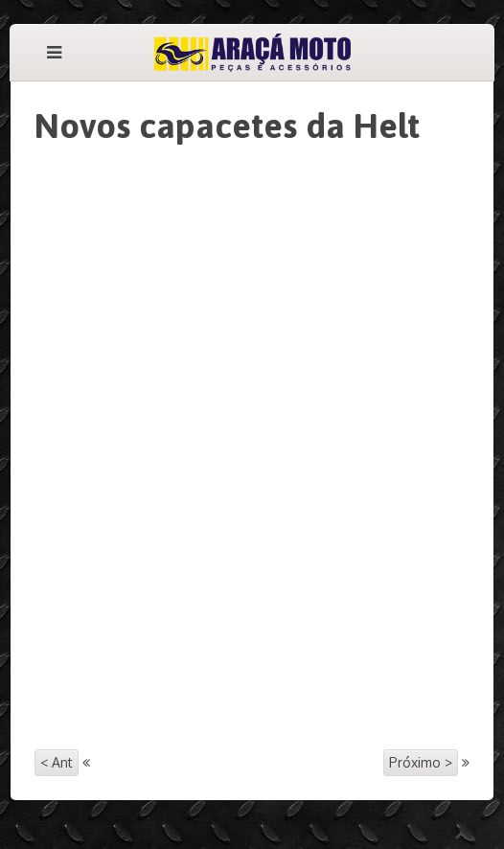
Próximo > (421, 762)
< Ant (57, 762)
